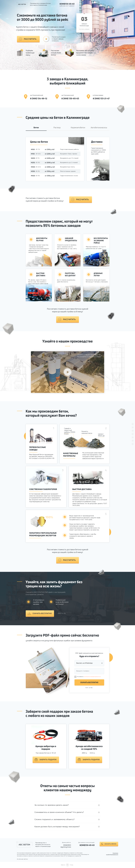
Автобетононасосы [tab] (99, 128)
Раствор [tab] (57, 128)
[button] (28, 39)
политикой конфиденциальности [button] (92, 677)
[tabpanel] (67, 162)
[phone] (89, 671)
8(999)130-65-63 (67, 4)
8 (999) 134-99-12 (39, 98)
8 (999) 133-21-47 (101, 98)
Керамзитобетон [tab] (78, 128)
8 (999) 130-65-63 (70, 98)
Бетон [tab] (36, 128)
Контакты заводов (84, 29)
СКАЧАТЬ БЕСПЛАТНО (89, 682)
